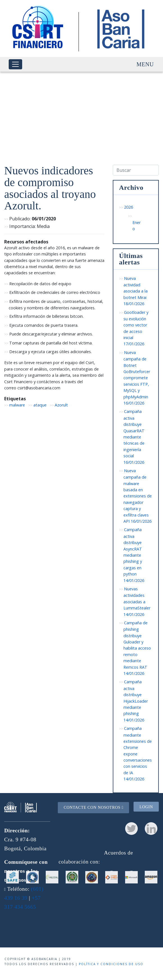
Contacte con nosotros (94, 807)
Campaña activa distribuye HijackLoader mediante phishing (136, 701)
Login (146, 807)
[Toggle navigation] (15, 64)
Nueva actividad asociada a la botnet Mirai (136, 291)
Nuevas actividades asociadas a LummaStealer (137, 602)
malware (17, 405)
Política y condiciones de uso (111, 964)
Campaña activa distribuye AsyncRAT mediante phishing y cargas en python (134, 555)
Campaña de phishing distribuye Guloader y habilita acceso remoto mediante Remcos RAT (137, 648)
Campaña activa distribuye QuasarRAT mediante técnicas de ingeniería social (134, 437)
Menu (145, 64)
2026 (128, 207)
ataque (40, 405)
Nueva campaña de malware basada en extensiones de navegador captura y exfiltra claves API (138, 496)
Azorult (61, 405)
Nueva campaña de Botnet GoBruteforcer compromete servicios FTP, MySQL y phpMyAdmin (137, 378)
